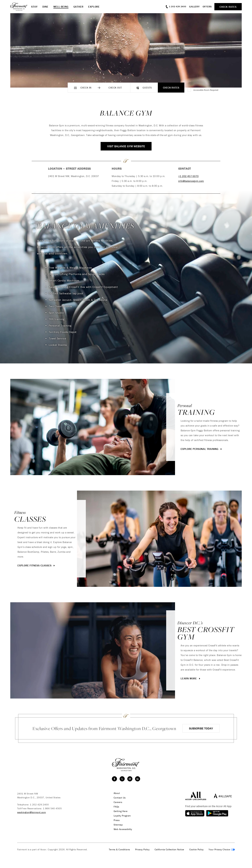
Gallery (194, 7)
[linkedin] (138, 779)
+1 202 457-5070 (188, 176)
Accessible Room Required (206, 90)
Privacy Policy (142, 849)
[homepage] (21, 7)
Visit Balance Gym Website (126, 146)
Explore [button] (94, 7)
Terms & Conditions (119, 849)
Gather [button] (78, 7)
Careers (118, 802)
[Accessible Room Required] (189, 90)
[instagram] (130, 779)
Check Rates (171, 88)
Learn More (191, 678)
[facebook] (114, 779)
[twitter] (122, 779)
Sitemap (118, 825)
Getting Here (121, 811)
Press (117, 820)
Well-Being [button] (61, 7)
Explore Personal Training (202, 449)
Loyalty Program (122, 816)
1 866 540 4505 (52, 808)
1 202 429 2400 (39, 805)
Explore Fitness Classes (36, 565)
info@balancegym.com (191, 181)
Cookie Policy (196, 849)
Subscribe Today (201, 728)
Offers (207, 7)
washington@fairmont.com (32, 812)
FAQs (116, 807)
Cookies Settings (222, 849)
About (117, 793)
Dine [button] (45, 7)
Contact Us (120, 798)
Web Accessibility (123, 829)
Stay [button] (34, 7)
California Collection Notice (169, 849)
